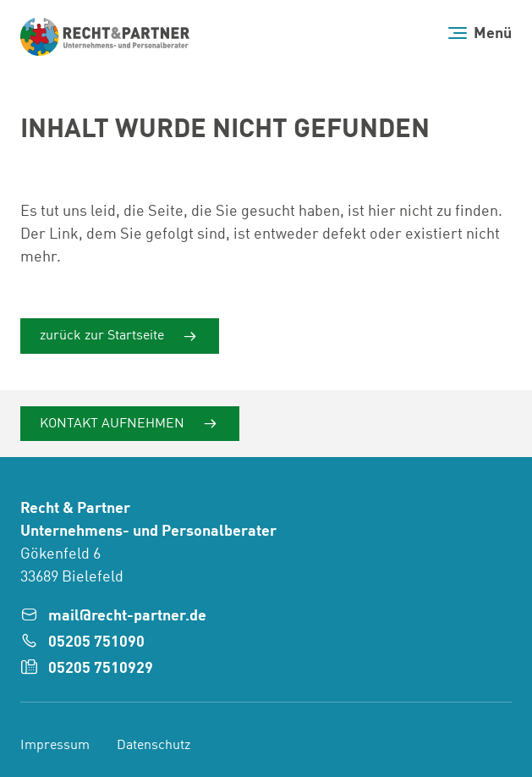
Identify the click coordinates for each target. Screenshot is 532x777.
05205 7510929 (101, 669)
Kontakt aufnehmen (114, 423)
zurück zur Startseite (104, 336)
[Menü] (480, 33)
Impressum (55, 746)
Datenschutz (154, 746)
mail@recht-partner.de (127, 616)
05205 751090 (96, 642)
